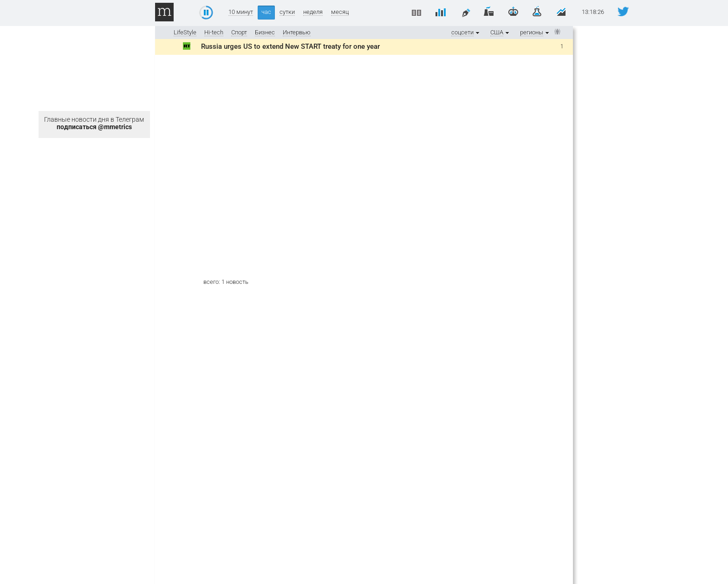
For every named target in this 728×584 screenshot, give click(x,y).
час (266, 12)
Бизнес (265, 32)
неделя (313, 12)
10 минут (241, 12)
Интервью (297, 32)
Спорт (239, 32)
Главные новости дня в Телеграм (94, 123)
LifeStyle (185, 32)
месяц (340, 12)
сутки (287, 12)
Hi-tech (214, 32)
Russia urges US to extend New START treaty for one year (290, 46)
